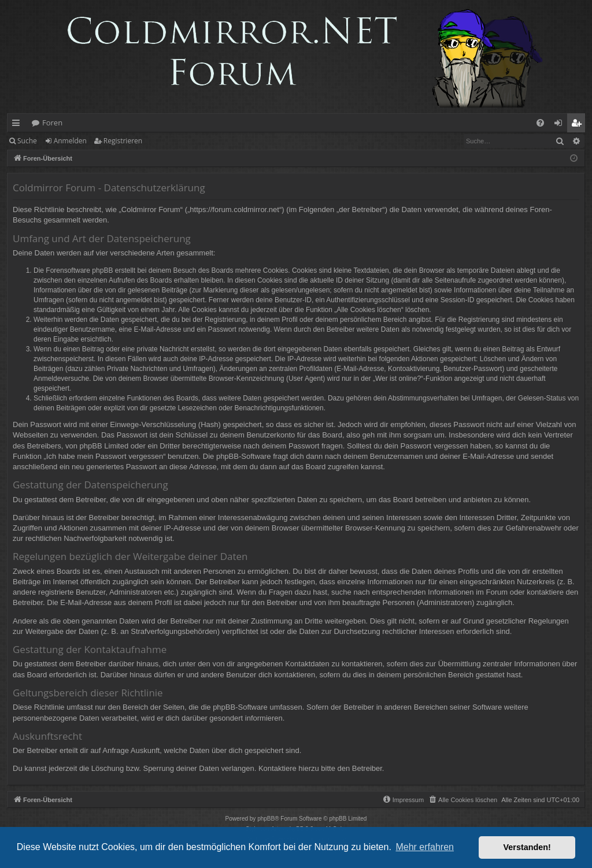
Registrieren (123, 141)
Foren (52, 123)
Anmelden (70, 141)
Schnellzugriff (18, 125)
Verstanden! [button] (527, 847)
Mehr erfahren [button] (425, 847)
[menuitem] (540, 123)
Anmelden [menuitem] (561, 125)
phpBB (266, 819)
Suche (27, 141)
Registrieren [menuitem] (579, 125)
